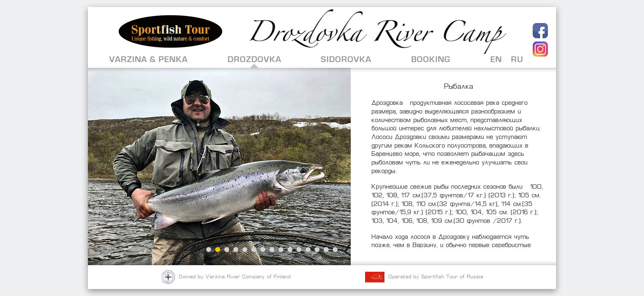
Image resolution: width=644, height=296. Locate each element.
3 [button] (227, 250)
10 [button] (290, 250)
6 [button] (254, 250)
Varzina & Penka (148, 59)
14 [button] (326, 250)
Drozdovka (254, 59)
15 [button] (335, 250)
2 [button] (218, 250)
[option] (219, 166)
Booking (431, 59)
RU (517, 59)
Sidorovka (346, 59)
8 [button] (272, 250)
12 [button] (308, 250)
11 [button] (299, 250)
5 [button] (245, 250)
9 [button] (281, 250)
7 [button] (263, 250)
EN (496, 59)
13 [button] (317, 250)
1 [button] (209, 250)
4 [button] (236, 250)
